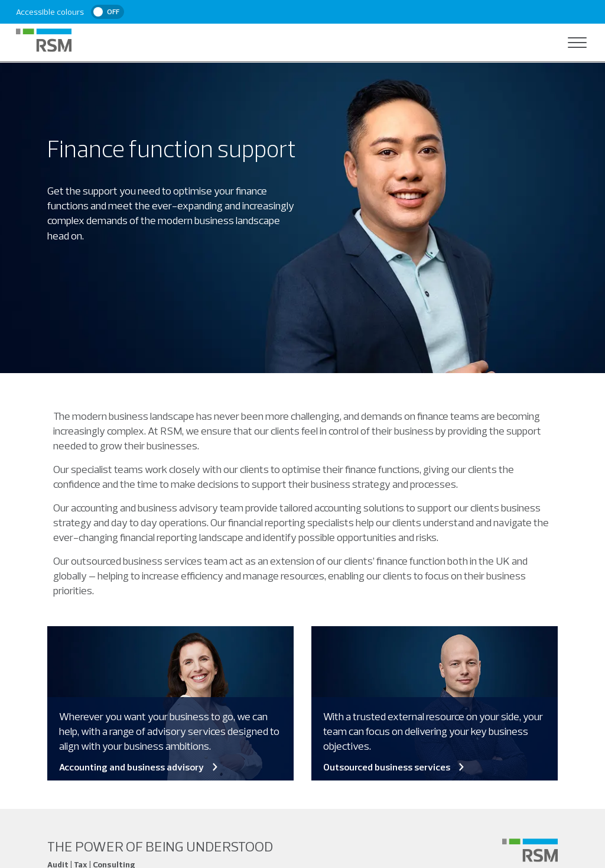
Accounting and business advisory (139, 767)
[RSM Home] (44, 40)
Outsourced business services (395, 767)
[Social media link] (530, 850)
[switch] (108, 12)
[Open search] (554, 43)
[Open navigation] (577, 43)
